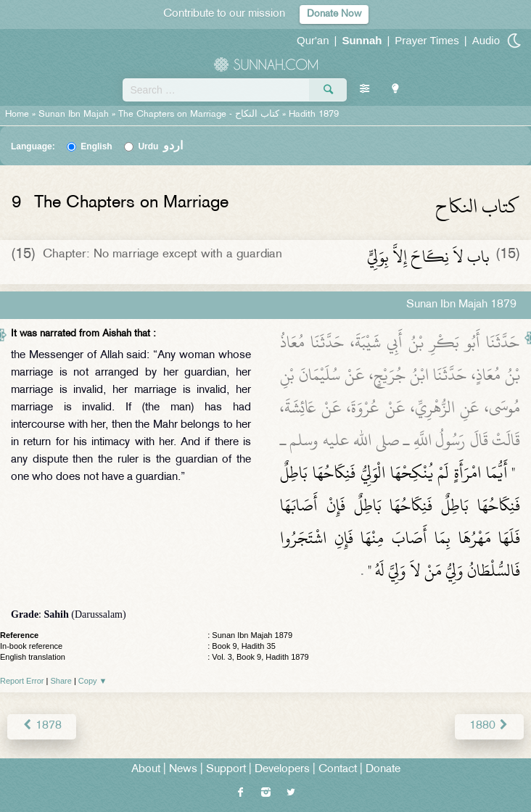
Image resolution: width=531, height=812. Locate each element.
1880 (489, 726)
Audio (486, 40)
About (146, 770)
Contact (338, 770)
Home (17, 115)
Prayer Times (427, 40)
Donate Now (334, 14)
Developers (282, 770)
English (96, 146)
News (183, 770)
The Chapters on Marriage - (200, 115)
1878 (42, 726)
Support (226, 770)
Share (61, 681)
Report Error (22, 681)
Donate (383, 770)
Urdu (160, 146)
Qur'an (313, 40)
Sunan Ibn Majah (74, 115)
